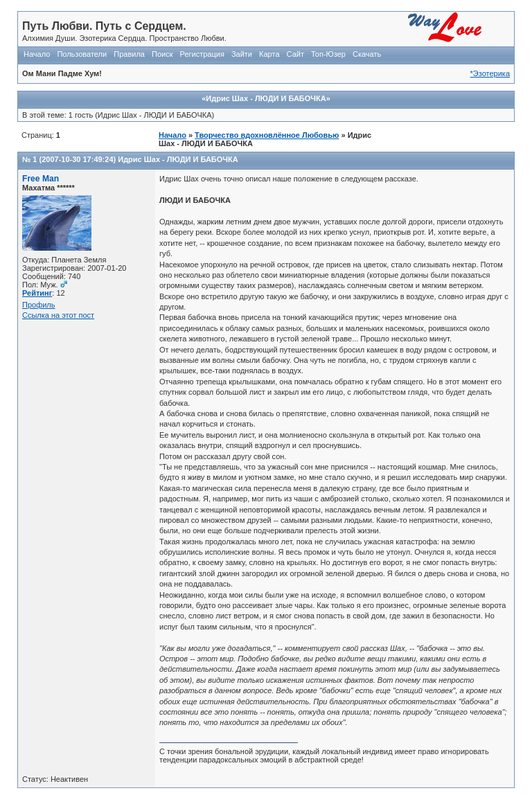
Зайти (242, 54)
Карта (269, 54)
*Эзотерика (490, 73)
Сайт (295, 54)
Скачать (367, 54)
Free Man (41, 179)
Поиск (162, 54)
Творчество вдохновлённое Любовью (267, 135)
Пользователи (82, 54)
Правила (129, 54)
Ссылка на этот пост (58, 315)
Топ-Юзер (328, 54)
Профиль (39, 305)
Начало (37, 54)
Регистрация (202, 54)
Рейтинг (37, 293)
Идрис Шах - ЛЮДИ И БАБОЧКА (178, 159)
